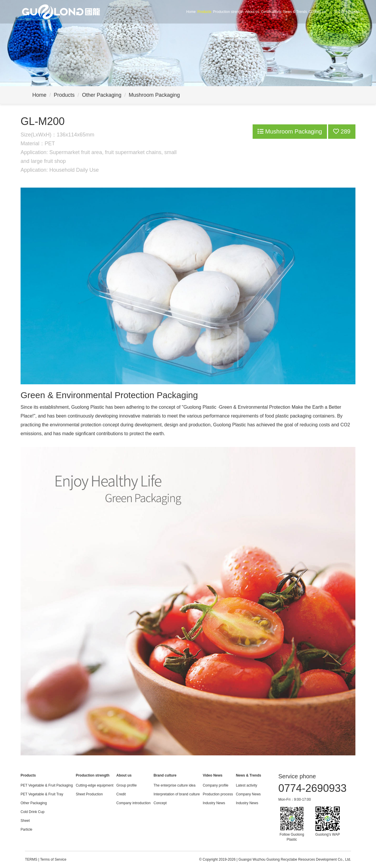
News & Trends (295, 12)
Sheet (25, 821)
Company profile (215, 785)
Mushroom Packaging (154, 95)
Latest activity (247, 785)
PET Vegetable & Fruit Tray (42, 794)
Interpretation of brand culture (177, 794)
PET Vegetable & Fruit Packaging (47, 785)
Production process (218, 794)
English (354, 12)
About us (252, 12)
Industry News (214, 803)
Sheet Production (89, 794)
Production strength (228, 12)
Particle (26, 829)
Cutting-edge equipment (95, 785)
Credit (121, 794)
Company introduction (134, 803)
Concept (160, 803)
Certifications (271, 12)
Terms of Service (53, 859)
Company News (248, 794)
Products (204, 12)
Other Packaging (102, 95)
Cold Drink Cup (32, 812)
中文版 (340, 12)
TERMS (31, 859)
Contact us (317, 12)
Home (191, 12)
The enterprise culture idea (175, 785)
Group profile (126, 785)
